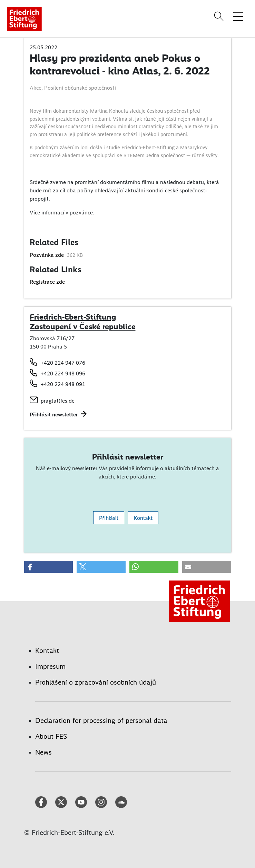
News (43, 752)
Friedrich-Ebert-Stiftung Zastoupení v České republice (83, 322)
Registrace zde (47, 282)
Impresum (50, 666)
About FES (51, 736)
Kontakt (143, 518)
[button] (49, 567)
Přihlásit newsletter (54, 415)
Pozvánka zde (47, 255)
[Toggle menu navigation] (238, 16)
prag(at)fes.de (58, 401)
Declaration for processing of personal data (101, 720)
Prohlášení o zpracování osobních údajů (96, 682)
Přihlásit (109, 518)
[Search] (220, 16)
